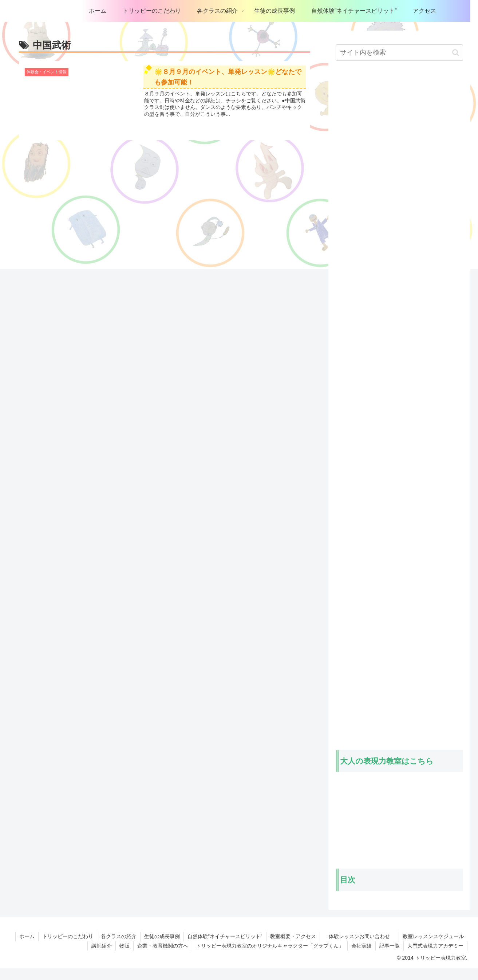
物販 (125, 946)
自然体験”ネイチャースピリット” (225, 936)
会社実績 (362, 946)
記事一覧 (390, 946)
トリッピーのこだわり (68, 936)
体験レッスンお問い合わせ (364, 936)
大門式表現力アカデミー (435, 946)
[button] (456, 53)
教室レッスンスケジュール (433, 936)
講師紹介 (102, 946)
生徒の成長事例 (162, 936)
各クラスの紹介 (119, 936)
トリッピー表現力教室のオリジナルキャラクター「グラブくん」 (270, 946)
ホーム (27, 936)
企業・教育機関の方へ (163, 946)
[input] (399, 53)
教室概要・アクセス (293, 936)
